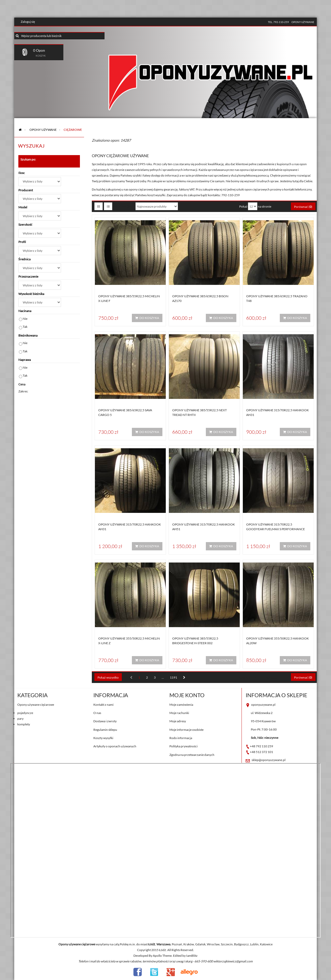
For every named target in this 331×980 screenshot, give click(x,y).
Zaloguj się (28, 22)
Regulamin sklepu (105, 730)
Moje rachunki (179, 713)
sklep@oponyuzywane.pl (269, 760)
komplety (24, 724)
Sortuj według (123, 206)
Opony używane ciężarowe (36, 705)
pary (20, 719)
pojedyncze (25, 713)
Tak (25, 327)
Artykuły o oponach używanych (115, 746)
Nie (25, 319)
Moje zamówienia (181, 705)
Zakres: (23, 391)
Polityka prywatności (183, 746)
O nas (97, 713)
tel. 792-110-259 (278, 22)
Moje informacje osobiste (186, 730)
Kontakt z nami (103, 705)
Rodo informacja (181, 738)
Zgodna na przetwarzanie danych (192, 755)
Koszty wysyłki (103, 738)
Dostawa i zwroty (105, 721)
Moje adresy (178, 721)
